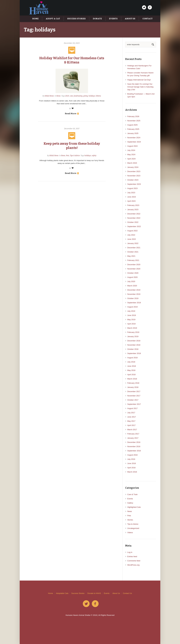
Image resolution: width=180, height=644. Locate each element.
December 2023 (134, 171)
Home (51, 593)
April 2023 (131, 201)
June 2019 (132, 315)
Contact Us (127, 593)
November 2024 (134, 138)
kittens (98, 96)
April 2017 (131, 425)
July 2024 (131, 150)
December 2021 (134, 248)
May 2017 (131, 421)
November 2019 (134, 294)
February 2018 (133, 383)
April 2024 (131, 159)
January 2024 (133, 167)
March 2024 (132, 163)
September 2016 (134, 451)
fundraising (78, 96)
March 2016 (132, 472)
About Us (116, 593)
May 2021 (131, 256)
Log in (130, 552)
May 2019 (131, 320)
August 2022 (132, 231)
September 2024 (134, 142)
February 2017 (133, 434)
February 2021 (133, 260)
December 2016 (134, 442)
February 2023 (133, 205)
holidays (92, 96)
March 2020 (132, 286)
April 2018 (131, 375)
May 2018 (131, 370)
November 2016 (134, 446)
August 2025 (132, 125)
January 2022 (133, 243)
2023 (67, 96)
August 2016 (132, 455)
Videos (130, 533)
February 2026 (133, 116)
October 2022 (133, 222)
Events (130, 499)
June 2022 (132, 239)
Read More (72, 114)
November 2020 (134, 269)
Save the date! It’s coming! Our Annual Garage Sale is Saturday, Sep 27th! (140, 87)
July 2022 (131, 235)
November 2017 (134, 396)
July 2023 (131, 193)
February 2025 (133, 129)
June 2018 (132, 366)
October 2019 (133, 298)
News (58, 96)
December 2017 (134, 391)
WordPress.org (133, 565)
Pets (68, 156)
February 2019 (133, 332)
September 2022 (134, 226)
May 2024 (131, 155)
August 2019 (132, 307)
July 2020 (131, 281)
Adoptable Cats (62, 593)
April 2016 (131, 468)
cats (71, 96)
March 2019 (132, 328)
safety (94, 156)
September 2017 (134, 404)
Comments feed (134, 561)
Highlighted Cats (134, 507)
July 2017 (131, 413)
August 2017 (132, 408)
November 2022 (134, 218)
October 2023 (133, 180)
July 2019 (131, 311)
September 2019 (134, 303)
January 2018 (133, 387)
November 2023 (134, 176)
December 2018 (134, 341)
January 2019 (133, 336)
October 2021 (133, 252)
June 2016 (132, 463)
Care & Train (132, 494)
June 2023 (132, 197)
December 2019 (134, 290)
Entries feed (132, 556)
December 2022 (134, 214)
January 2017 (133, 438)
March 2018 (132, 379)
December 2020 (134, 265)
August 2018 (132, 358)
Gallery (130, 503)
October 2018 (133, 349)
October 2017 (133, 400)
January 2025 (133, 133)
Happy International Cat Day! (139, 80)
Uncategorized (133, 528)
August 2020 (132, 277)
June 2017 (132, 417)
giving (86, 96)
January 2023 (133, 210)
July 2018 (131, 362)
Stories (130, 520)
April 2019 (131, 324)
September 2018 (134, 353)
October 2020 (133, 273)
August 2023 (132, 188)
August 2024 (132, 146)
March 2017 (132, 430)
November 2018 (134, 345)
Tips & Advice (75, 156)
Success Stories (78, 593)
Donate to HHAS (94, 593)
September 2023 (134, 184)
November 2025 (134, 121)
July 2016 (131, 459)
